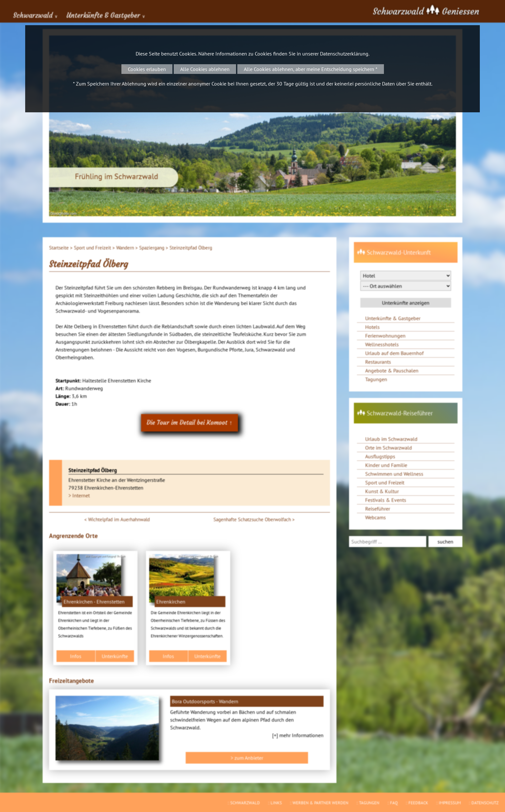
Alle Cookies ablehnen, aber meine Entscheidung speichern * (311, 69)
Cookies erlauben (147, 69)
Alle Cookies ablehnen (205, 69)
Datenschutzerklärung (344, 54)
